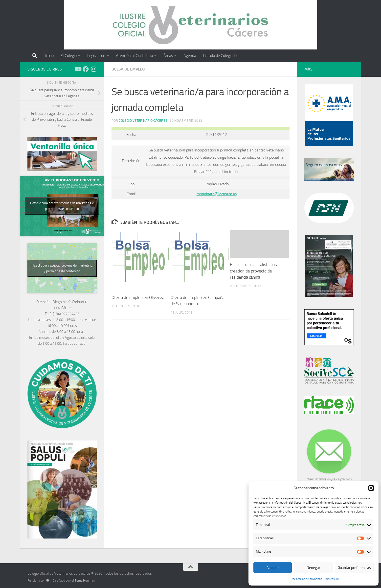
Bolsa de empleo (128, 69)
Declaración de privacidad (306, 579)
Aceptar (273, 568)
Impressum (332, 579)
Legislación (96, 56)
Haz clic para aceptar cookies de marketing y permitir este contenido (62, 206)
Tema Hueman (85, 580)
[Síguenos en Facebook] (86, 69)
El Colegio (69, 56)
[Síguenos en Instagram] (94, 69)
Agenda (190, 56)
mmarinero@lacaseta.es (217, 194)
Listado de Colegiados (221, 56)
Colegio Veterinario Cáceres (143, 121)
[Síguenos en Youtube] (78, 69)
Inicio (49, 56)
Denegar (313, 568)
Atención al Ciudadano (134, 56)
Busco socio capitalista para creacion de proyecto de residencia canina (254, 271)
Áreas (168, 56)
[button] (371, 488)
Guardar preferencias (354, 568)
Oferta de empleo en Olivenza (138, 297)
